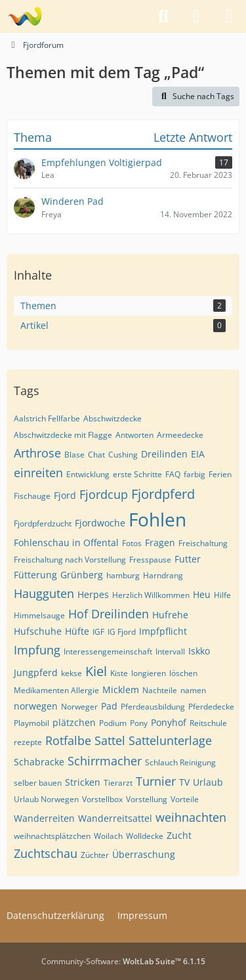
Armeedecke (180, 435)
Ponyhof (169, 722)
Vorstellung (147, 799)
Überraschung (144, 854)
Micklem (121, 690)
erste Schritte (137, 474)
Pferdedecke (211, 707)
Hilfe (222, 595)
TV (184, 782)
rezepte (28, 742)
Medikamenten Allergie (56, 690)
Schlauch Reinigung (180, 762)
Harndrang (163, 575)
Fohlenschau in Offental (66, 543)
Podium (113, 723)
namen (193, 690)
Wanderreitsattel (115, 818)
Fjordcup (104, 494)
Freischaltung (203, 543)
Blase (74, 455)
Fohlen (157, 519)
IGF (98, 632)
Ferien (220, 474)
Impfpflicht (163, 631)
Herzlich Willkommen (151, 595)
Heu (202, 594)
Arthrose (37, 453)
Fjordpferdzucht (43, 523)
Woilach (108, 836)
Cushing (123, 455)
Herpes (93, 594)
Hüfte (77, 631)
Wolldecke (145, 836)
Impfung (37, 650)
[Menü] (229, 16)
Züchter (95, 855)
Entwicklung (88, 474)
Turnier (156, 781)
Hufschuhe (38, 631)
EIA (198, 454)
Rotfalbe (68, 740)
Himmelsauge (39, 615)
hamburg (123, 575)
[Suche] (163, 16)
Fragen (160, 543)
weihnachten (191, 817)
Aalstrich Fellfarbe (47, 418)
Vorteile (185, 799)
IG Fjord (122, 632)
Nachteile (160, 690)
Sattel (110, 740)
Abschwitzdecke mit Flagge (63, 435)
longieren (149, 673)
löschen (183, 673)
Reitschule (208, 723)
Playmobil (31, 723)
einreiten (38, 473)
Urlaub (208, 782)
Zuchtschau (46, 853)
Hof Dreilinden (109, 614)
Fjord (65, 495)
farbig (195, 474)
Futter (188, 559)
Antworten (134, 435)
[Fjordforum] (25, 16)
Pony (139, 723)
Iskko (199, 651)
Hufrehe (170, 615)
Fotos (132, 543)
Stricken (83, 782)
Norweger (79, 707)
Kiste (119, 673)
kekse (72, 673)
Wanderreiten (44, 818)
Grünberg (82, 575)
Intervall (170, 651)
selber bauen (38, 783)
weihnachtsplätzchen (52, 836)
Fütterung (35, 575)
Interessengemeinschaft (108, 651)
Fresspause (150, 560)
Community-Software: (123, 961)
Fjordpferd (163, 494)
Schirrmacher (105, 761)
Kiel (96, 671)
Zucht (179, 835)
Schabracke (39, 762)
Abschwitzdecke (113, 418)
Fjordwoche (100, 523)
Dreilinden (164, 454)
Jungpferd (36, 672)
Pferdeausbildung (153, 707)
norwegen (36, 706)
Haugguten (44, 593)
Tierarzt (118, 783)
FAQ (173, 474)
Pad (109, 706)
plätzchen (74, 722)
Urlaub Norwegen (46, 799)
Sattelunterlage (170, 740)
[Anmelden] (196, 16)
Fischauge (32, 496)
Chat (96, 455)
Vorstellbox (102, 799)
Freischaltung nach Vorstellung (70, 560)
